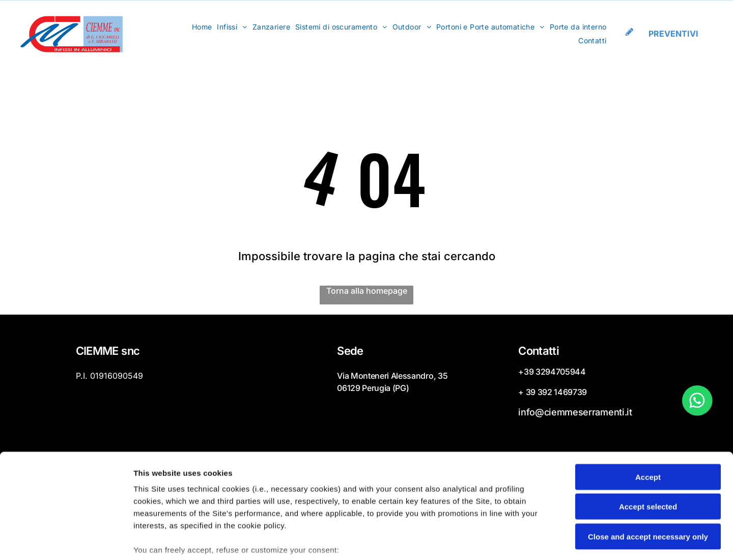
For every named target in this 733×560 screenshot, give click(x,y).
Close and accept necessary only (648, 463)
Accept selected (648, 432)
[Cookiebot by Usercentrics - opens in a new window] (66, 540)
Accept (648, 403)
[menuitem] (202, 28)
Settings (518, 540)
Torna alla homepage (367, 292)
